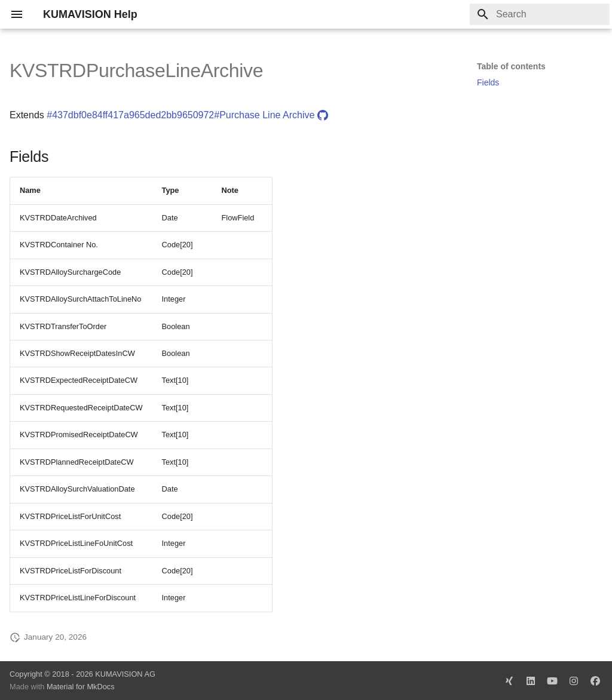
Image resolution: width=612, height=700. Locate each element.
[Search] (540, 14)
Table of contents (511, 66)
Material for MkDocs (81, 687)
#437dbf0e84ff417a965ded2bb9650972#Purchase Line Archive (187, 115)
